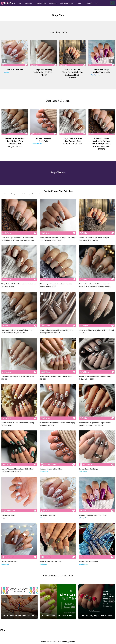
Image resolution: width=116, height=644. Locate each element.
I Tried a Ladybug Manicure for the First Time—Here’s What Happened (97, 616)
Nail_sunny (43, 564)
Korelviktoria (83, 472)
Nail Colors (52, 3)
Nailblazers (89, 3)
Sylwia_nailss (95, 75)
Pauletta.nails (5, 564)
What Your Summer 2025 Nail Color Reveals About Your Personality (19, 616)
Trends (79, 3)
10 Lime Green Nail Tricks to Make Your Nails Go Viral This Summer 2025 (58, 616)
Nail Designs (28, 3)
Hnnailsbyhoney (84, 564)
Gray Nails (31, 194)
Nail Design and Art (14, 194)
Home (20, 3)
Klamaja (7, 72)
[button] (4, 61)
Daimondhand (37, 144)
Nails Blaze (5, 194)
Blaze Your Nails (41, 3)
